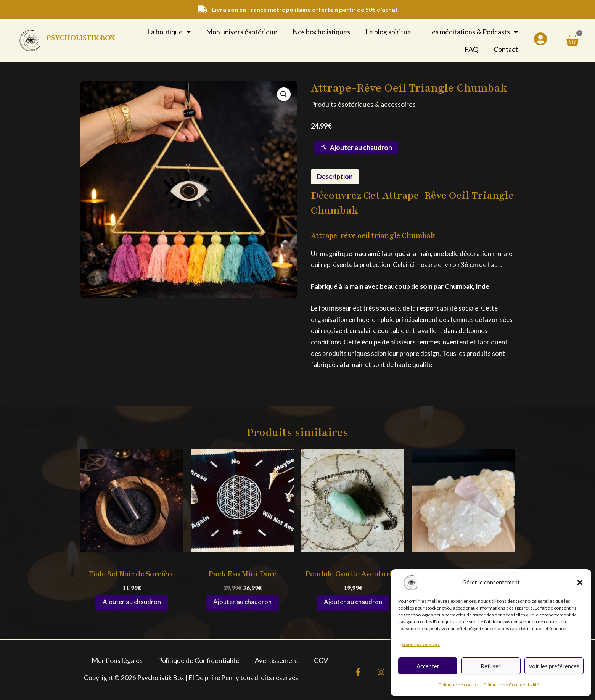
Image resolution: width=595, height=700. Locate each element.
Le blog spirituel (389, 32)
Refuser (491, 666)
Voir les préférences (554, 666)
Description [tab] (335, 177)
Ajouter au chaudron (356, 147)
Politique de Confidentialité (511, 685)
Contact (506, 49)
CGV (321, 660)
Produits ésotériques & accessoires (363, 104)
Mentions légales (117, 660)
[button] (580, 583)
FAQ (471, 49)
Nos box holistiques (321, 32)
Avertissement (277, 660)
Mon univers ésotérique (242, 32)
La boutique (169, 32)
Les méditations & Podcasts (473, 32)
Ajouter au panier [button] (132, 603)
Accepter (428, 666)
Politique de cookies (459, 685)
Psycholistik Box (81, 38)
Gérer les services (421, 644)
